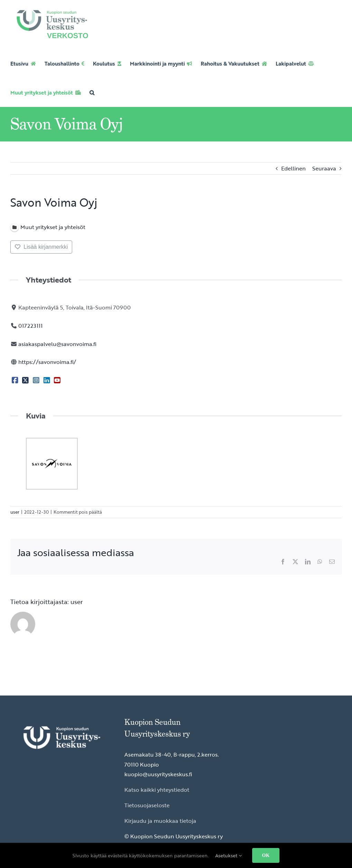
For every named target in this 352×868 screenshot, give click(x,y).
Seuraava (324, 168)
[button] (92, 92)
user (15, 512)
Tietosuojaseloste (147, 805)
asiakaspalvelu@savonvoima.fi (57, 344)
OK (266, 855)
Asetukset (229, 855)
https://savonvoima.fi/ (47, 362)
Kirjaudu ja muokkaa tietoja (160, 821)
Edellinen (293, 168)
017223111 (30, 326)
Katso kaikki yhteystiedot (157, 790)
